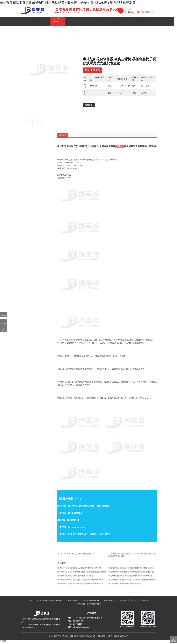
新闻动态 (115, 22)
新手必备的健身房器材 (27, 261)
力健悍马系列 (26, 165)
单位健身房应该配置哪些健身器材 (31, 242)
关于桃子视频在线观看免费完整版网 (41, 22)
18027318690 (140, 12)
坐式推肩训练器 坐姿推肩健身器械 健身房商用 (128, 589)
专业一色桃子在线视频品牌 (28, 222)
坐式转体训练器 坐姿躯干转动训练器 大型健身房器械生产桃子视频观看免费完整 (86, 589)
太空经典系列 (26, 158)
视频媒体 (125, 22)
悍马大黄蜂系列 (27, 154)
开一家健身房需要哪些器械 (28, 229)
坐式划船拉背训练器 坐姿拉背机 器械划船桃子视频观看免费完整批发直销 (86, 585)
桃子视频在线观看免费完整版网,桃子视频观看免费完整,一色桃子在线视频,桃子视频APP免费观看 (68, 2)
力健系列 (24, 161)
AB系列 (24, 176)
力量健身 (51, 51)
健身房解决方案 (94, 22)
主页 (30, 51)
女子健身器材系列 (28, 168)
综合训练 (23, 181)
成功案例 (106, 22)
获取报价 (89, 107)
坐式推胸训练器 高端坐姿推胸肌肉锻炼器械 (83, 559)
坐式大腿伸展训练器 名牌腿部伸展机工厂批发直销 (79, 581)
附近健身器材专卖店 (26, 216)
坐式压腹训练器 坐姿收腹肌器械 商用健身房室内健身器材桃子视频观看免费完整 (136, 577)
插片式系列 (60, 51)
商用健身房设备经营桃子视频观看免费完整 (32, 248)
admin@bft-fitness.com (81, 629)
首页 (24, 22)
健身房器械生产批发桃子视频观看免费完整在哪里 (32, 255)
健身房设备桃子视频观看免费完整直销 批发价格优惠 (32, 268)
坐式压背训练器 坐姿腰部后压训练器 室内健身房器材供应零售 (83, 573)
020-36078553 (78, 623)
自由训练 (23, 199)
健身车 (22, 187)
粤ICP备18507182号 (121, 638)
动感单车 (23, 193)
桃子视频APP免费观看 (78, 22)
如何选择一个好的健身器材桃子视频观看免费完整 (32, 235)
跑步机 (22, 144)
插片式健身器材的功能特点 (28, 274)
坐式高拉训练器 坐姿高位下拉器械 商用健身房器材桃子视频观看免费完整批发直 (136, 573)
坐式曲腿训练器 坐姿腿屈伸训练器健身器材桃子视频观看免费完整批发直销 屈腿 (136, 585)
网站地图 (101, 638)
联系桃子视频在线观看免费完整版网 (143, 22)
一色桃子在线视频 (62, 22)
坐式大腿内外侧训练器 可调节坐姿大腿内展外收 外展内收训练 (134, 581)
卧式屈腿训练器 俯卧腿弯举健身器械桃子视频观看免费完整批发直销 (85, 577)
